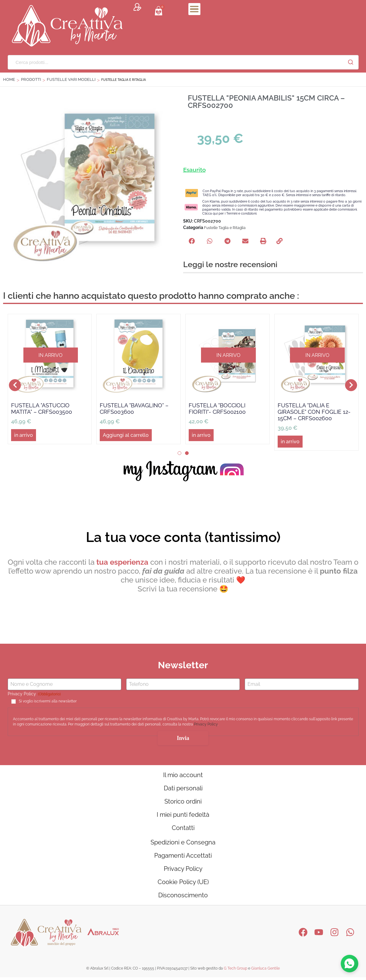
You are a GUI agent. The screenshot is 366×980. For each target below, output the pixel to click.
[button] (192, 241)
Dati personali (183, 788)
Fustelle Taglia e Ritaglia (225, 228)
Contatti (183, 829)
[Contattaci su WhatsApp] (349, 963)
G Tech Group (235, 971)
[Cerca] (351, 62)
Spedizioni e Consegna (183, 844)
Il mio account (183, 775)
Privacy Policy (206, 725)
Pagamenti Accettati (183, 857)
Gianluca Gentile (265, 971)
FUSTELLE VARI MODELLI (71, 79)
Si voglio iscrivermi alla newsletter (48, 701)
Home (9, 79)
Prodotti (31, 79)
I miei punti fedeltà (183, 816)
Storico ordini (183, 802)
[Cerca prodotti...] (175, 62)
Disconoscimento (183, 898)
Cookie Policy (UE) (183, 884)
